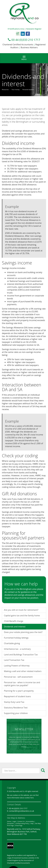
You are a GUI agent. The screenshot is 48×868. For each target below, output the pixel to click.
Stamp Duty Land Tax (14, 702)
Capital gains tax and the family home (22, 616)
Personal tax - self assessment (18, 677)
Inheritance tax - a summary (17, 649)
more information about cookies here (20, 798)
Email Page (19, 825)
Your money (15, 89)
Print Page (10, 825)
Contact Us (21, 821)
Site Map (38, 823)
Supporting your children (16, 713)
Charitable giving (12, 643)
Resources (5, 89)
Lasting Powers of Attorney (17, 666)
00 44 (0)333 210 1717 (26, 40)
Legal (14, 821)
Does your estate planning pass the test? (23, 632)
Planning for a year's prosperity (19, 691)
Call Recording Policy (22, 823)
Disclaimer (10, 823)
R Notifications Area (16, 29)
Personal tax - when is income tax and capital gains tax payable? (22, 684)
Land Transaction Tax (14, 660)
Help (32, 823)
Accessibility (30, 821)
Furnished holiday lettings (16, 638)
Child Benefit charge (14, 621)
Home (9, 821)
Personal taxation (28, 89)
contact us (12, 592)
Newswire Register (34, 29)
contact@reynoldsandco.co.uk (22, 811)
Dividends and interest (15, 627)
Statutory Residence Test (16, 708)
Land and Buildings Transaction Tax (21, 655)
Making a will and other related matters (23, 671)
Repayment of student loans (17, 696)
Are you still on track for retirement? (21, 610)
